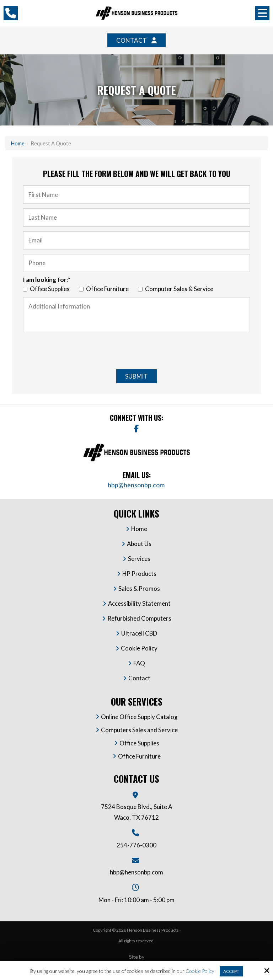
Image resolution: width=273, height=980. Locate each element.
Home (18, 143)
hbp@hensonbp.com (137, 485)
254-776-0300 (136, 845)
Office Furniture (105, 289)
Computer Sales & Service (177, 289)
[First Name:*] (136, 194)
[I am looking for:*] (25, 289)
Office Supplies (47, 289)
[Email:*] (136, 240)
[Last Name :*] (136, 218)
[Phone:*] (136, 263)
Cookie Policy (200, 971)
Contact (132, 40)
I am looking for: (47, 280)
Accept (231, 971)
